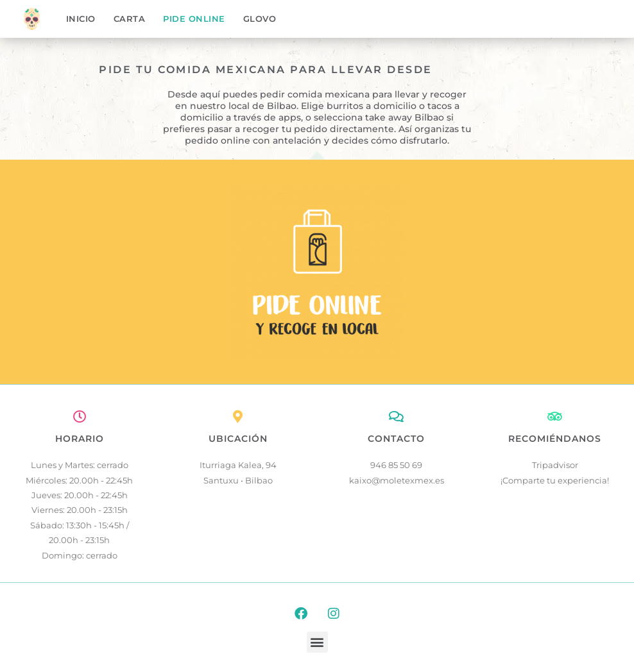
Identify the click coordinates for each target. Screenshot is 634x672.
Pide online (194, 19)
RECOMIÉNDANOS (555, 439)
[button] (317, 642)
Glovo (260, 19)
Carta (130, 19)
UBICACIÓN (238, 439)
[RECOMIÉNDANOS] (555, 417)
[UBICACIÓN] (238, 417)
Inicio (81, 19)
